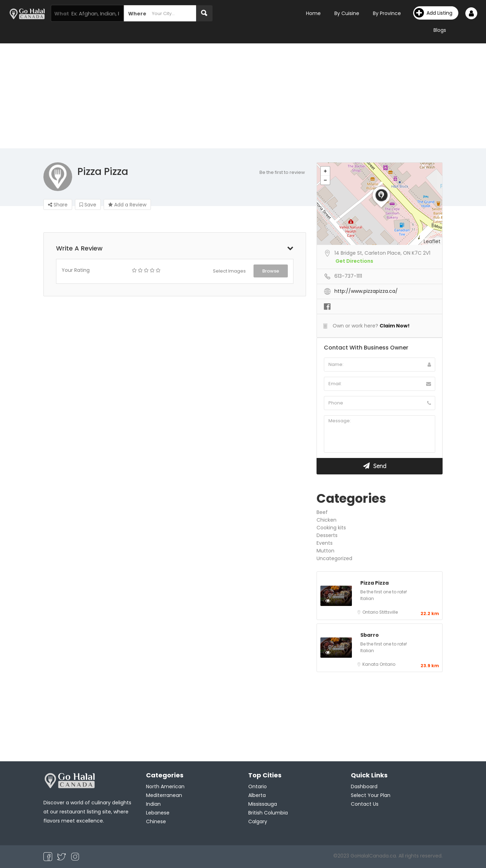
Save (88, 205)
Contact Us (365, 804)
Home (313, 13)
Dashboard (364, 786)
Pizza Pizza (374, 583)
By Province (387, 13)
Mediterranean (164, 795)
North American (165, 786)
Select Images (229, 271)
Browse (271, 271)
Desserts (327, 535)
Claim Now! (395, 326)
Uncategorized (334, 558)
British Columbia (268, 813)
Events (325, 543)
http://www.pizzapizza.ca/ (366, 291)
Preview (335, 600)
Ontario (371, 612)
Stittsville (388, 612)
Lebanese (158, 813)
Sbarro (370, 635)
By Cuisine (347, 13)
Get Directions (354, 261)
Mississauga (263, 804)
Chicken (327, 520)
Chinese (156, 821)
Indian (153, 804)
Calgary (258, 821)
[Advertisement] (243, 96)
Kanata (371, 664)
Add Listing (433, 13)
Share (58, 205)
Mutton (325, 551)
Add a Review (127, 205)
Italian (367, 598)
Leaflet (432, 241)
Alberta (257, 795)
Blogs (440, 30)
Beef (322, 512)
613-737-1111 (348, 276)
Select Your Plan (371, 795)
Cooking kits (331, 528)
